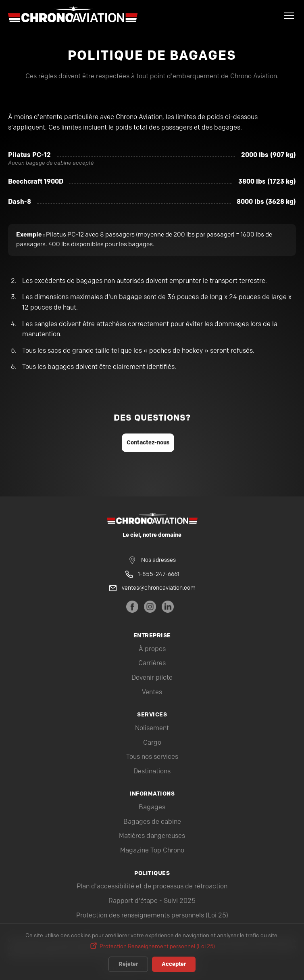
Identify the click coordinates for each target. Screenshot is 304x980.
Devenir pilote (152, 678)
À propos (152, 649)
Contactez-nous (148, 443)
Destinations (152, 772)
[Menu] (289, 16)
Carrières (152, 663)
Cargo (152, 743)
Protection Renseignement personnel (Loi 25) (157, 946)
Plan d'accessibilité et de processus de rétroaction (152, 887)
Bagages (152, 807)
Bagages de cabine (152, 822)
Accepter (174, 964)
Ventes (152, 692)
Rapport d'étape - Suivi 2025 (152, 901)
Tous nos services (152, 757)
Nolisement (152, 728)
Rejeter (128, 964)
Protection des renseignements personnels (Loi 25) (152, 916)
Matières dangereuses (152, 836)
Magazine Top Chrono (152, 851)
